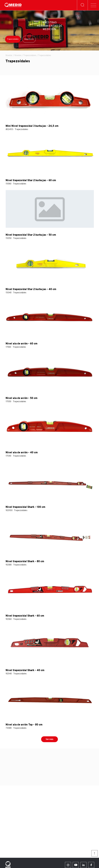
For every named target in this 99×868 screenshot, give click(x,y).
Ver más (49, 739)
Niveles (18, 56)
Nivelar (9, 56)
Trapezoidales (13, 39)
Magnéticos (29, 39)
